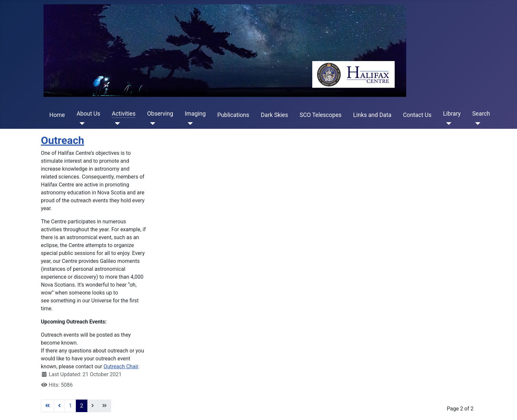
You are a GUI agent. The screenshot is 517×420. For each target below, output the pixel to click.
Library (452, 114)
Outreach (62, 140)
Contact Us (417, 115)
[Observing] (151, 124)
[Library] (447, 124)
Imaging (195, 114)
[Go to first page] (47, 406)
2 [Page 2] (82, 406)
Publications (233, 115)
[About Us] (81, 124)
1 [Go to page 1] (70, 406)
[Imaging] (189, 124)
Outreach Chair (121, 366)
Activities (124, 114)
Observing (160, 114)
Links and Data (372, 115)
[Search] (476, 124)
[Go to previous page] (59, 406)
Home (57, 115)
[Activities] (116, 124)
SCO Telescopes (321, 115)
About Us (88, 114)
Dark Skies (274, 115)
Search (481, 114)
